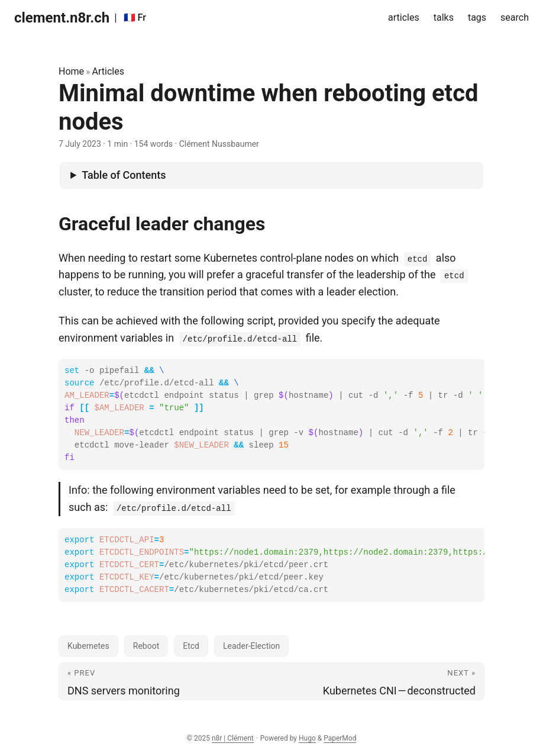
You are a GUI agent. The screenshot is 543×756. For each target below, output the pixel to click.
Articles (108, 71)
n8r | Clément (233, 738)
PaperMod (340, 738)
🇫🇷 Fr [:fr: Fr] (135, 17)
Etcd (191, 646)
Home (71, 71)
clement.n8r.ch (62, 18)
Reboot (146, 646)
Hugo (307, 738)
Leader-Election (251, 646)
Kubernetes (88, 646)
